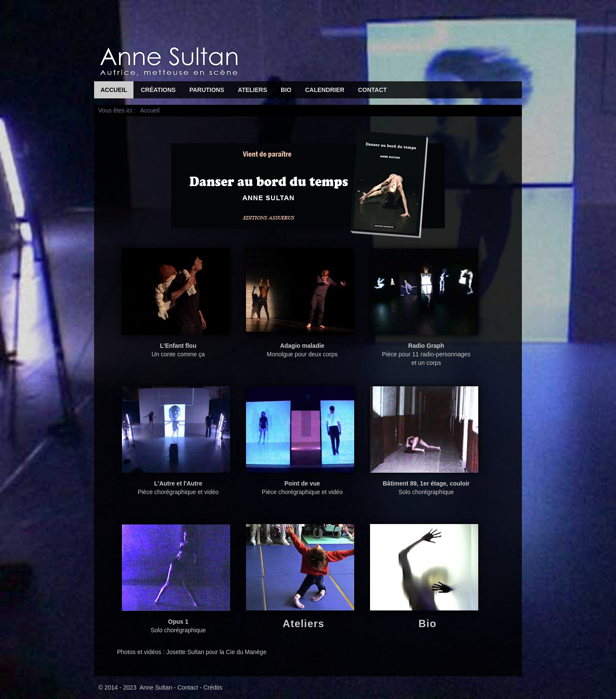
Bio (286, 90)
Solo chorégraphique (424, 484)
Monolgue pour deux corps (300, 347)
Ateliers (252, 90)
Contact (372, 90)
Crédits (213, 687)
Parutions (207, 90)
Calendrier (325, 90)
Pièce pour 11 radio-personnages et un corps (424, 351)
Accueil (114, 90)
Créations (158, 90)
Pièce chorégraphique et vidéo (176, 484)
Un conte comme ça (176, 347)
